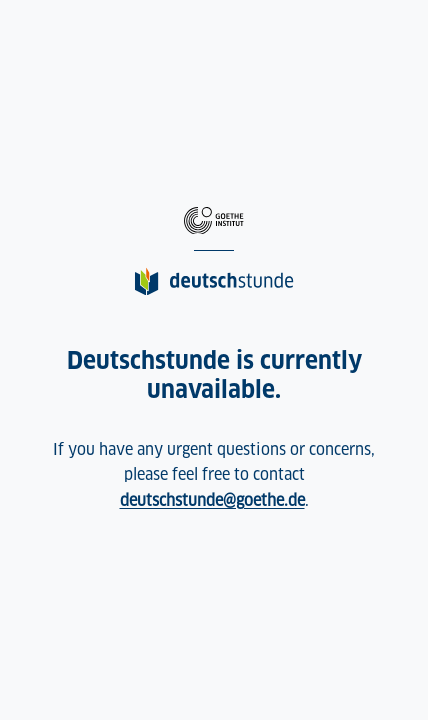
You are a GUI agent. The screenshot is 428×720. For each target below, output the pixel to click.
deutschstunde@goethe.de (212, 500)
